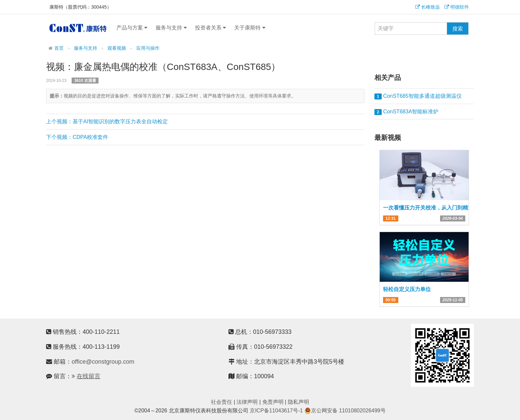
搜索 (458, 29)
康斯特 (78, 28)
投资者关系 (210, 28)
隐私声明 (298, 402)
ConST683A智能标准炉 (406, 112)
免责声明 (273, 402)
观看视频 (117, 48)
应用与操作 (148, 48)
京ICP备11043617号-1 (276, 411)
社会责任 (222, 402)
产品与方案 (132, 28)
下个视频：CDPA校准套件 (77, 137)
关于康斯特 (250, 28)
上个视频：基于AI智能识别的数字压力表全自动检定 (107, 121)
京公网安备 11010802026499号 (345, 411)
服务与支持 (171, 28)
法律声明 (247, 402)
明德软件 (457, 7)
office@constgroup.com (103, 362)
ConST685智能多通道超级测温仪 (418, 96)
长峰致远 (427, 7)
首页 (59, 48)
